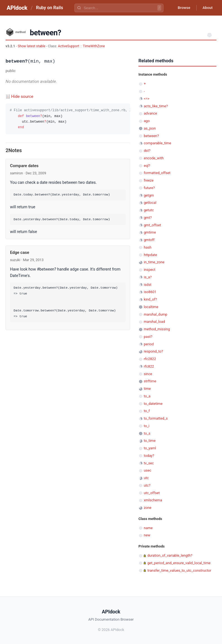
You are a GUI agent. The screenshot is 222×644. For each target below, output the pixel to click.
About (207, 8)
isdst (148, 285)
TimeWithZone (94, 46)
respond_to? (153, 351)
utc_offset (152, 493)
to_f (147, 411)
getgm (149, 195)
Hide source (22, 96)
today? (149, 456)
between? (151, 136)
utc (146, 478)
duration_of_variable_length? (170, 555)
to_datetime (153, 404)
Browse (181, 8)
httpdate (150, 255)
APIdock (17, 8)
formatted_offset (157, 173)
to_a (147, 396)
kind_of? (150, 299)
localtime (151, 307)
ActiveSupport (69, 46)
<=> (147, 99)
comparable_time (157, 143)
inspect (150, 270)
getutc (149, 210)
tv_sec (149, 463)
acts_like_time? (156, 106)
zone (147, 508)
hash (148, 247)
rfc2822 (150, 359)
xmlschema (153, 500)
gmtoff (149, 240)
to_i (147, 426)
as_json (150, 128)
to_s (147, 433)
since (148, 374)
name (148, 528)
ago (147, 121)
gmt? (148, 218)
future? (149, 188)
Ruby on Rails (49, 8)
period (149, 344)
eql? (147, 166)
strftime (150, 381)
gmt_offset (152, 225)
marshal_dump (155, 314)
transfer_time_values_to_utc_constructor (179, 570)
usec (147, 470)
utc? (147, 485)
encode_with (154, 158)
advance (150, 113)
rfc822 (149, 366)
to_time (150, 441)
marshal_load (154, 322)
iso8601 (150, 292)
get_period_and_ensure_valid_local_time (179, 563)
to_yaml (150, 448)
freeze (149, 180)
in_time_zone (154, 262)
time (147, 389)
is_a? (148, 277)
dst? (147, 151)
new (147, 535)
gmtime (150, 232)
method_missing (157, 329)
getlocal (150, 203)
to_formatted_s (156, 418)
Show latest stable (32, 46)
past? (148, 337)
